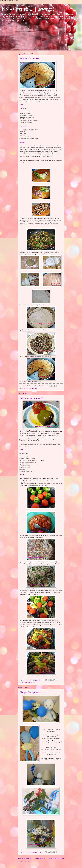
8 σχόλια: (42, 680)
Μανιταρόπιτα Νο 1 (30, 58)
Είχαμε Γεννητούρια (30, 692)
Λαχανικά (26, 388)
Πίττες (36, 388)
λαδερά (25, 682)
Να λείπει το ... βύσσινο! (28, 9)
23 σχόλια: (42, 386)
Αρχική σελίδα (40, 858)
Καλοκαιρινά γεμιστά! (31, 398)
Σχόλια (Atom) (27, 862)
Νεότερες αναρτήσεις (24, 858)
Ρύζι (34, 682)
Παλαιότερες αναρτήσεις (56, 858)
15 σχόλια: (41, 852)
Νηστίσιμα (31, 388)
